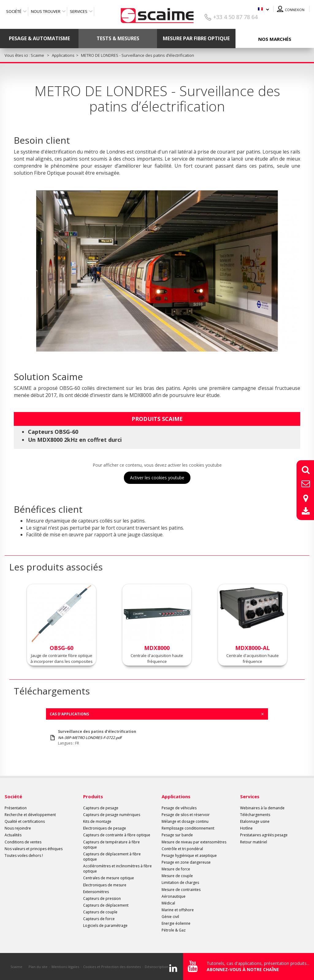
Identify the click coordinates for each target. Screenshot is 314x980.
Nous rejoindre (18, 828)
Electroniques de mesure (105, 885)
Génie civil (170, 917)
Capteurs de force (99, 919)
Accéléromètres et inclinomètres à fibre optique (117, 869)
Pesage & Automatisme (39, 38)
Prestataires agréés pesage (264, 835)
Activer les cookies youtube (157, 478)
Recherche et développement (30, 815)
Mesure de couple (177, 876)
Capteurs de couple (100, 912)
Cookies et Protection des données (112, 967)
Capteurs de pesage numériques (112, 815)
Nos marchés (275, 39)
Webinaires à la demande (262, 808)
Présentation (16, 808)
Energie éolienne (176, 923)
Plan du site (38, 967)
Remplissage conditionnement (188, 828)
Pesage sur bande (177, 835)
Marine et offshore (178, 910)
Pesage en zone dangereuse (186, 862)
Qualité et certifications (25, 821)
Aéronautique (174, 896)
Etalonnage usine (255, 821)
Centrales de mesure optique (109, 878)
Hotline (246, 828)
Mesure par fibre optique (196, 38)
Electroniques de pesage (105, 828)
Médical (168, 903)
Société (14, 11)
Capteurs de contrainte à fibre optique (117, 835)
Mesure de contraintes (181, 890)
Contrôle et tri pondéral (182, 849)
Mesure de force (176, 869)
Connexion (295, 10)
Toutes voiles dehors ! (24, 856)
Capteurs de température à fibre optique (111, 845)
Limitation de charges (180, 883)
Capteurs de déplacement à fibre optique (112, 857)
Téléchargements (255, 815)
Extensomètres (96, 892)
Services (79, 11)
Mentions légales (65, 967)
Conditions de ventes (23, 842)
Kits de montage (97, 821)
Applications (176, 796)
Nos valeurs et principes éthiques (34, 849)
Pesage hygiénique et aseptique (189, 856)
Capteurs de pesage (101, 808)
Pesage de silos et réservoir (186, 815)
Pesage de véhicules (179, 808)
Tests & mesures (118, 38)
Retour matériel (254, 842)
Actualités (13, 835)
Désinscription (157, 967)
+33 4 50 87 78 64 (235, 17)
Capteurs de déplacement (106, 905)
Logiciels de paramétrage (105, 926)
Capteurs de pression (102, 898)
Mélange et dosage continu (185, 821)
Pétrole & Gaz (174, 930)
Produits (93, 796)
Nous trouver (46, 11)
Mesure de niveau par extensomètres (194, 842)
